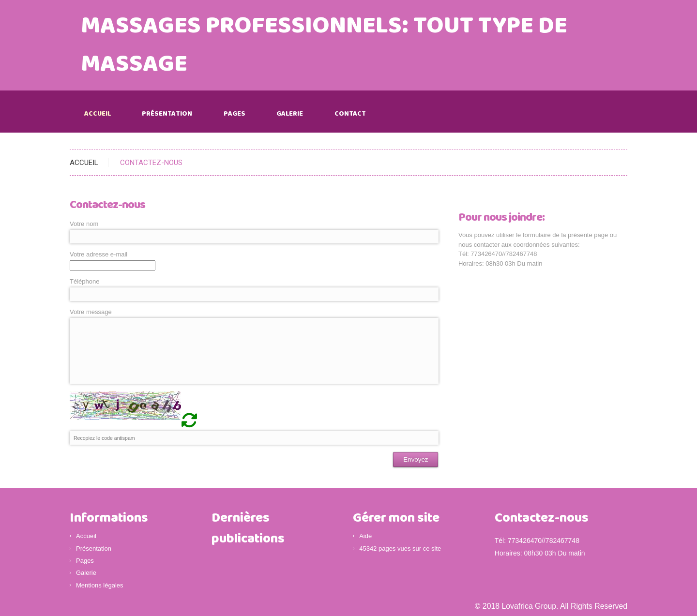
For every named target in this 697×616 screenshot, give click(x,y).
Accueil (98, 114)
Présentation (167, 114)
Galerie (290, 114)
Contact (350, 114)
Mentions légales (100, 585)
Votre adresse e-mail (98, 254)
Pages (235, 114)
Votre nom (84, 224)
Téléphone (84, 281)
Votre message (91, 312)
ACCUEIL (84, 163)
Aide (365, 536)
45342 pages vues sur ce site (400, 548)
